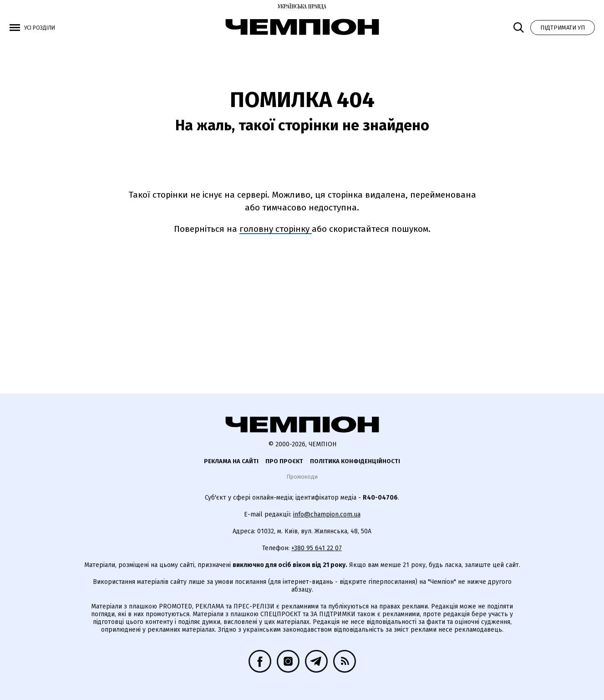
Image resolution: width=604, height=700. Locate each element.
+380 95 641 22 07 (317, 548)
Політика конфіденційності (355, 461)
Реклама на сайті (231, 461)
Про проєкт (284, 461)
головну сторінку (276, 229)
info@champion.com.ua (327, 514)
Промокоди (302, 477)
